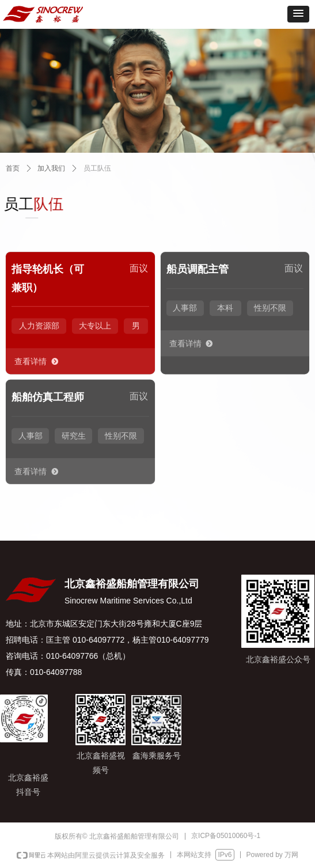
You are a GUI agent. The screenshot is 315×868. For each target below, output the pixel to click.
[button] (298, 14)
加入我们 (51, 168)
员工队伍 (97, 168)
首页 (13, 168)
